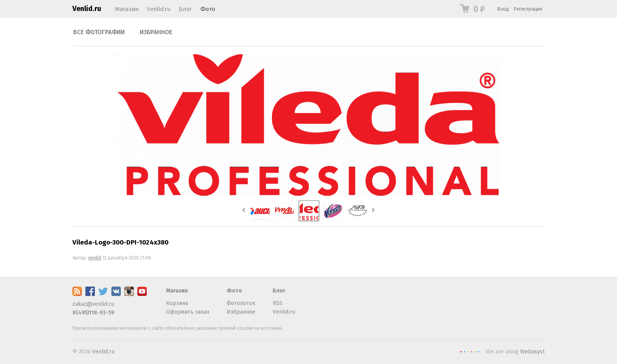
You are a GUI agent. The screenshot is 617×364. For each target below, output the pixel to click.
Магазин (127, 9)
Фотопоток (241, 303)
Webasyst (532, 352)
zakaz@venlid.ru (93, 304)
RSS (278, 303)
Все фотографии (99, 32)
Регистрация (528, 9)
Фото (208, 9)
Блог (185, 9)
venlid (95, 258)
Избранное (156, 32)
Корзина (177, 303)
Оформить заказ (188, 312)
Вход (503, 9)
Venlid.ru (87, 9)
